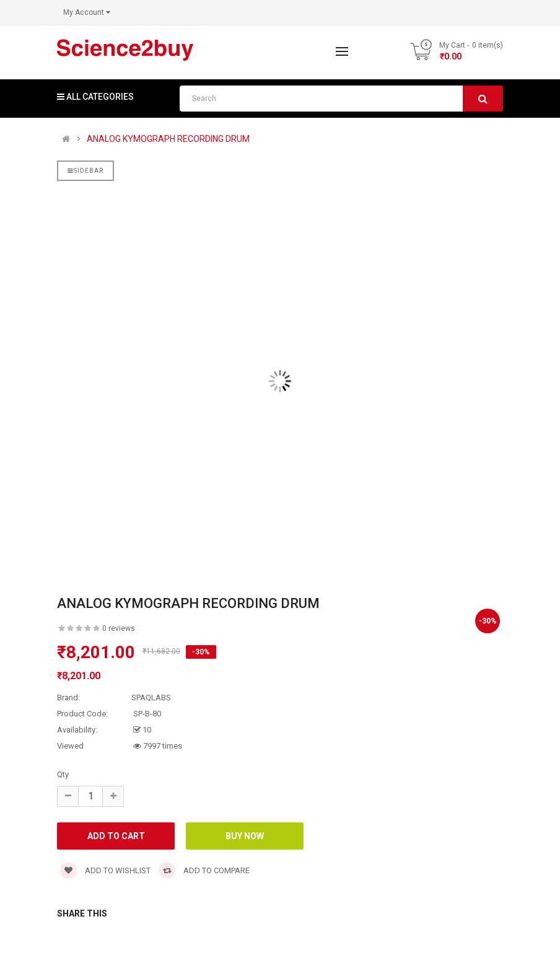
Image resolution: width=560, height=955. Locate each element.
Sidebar (85, 171)
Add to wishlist (105, 870)
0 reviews (119, 628)
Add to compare (204, 870)
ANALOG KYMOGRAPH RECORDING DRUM (168, 139)
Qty (63, 774)
